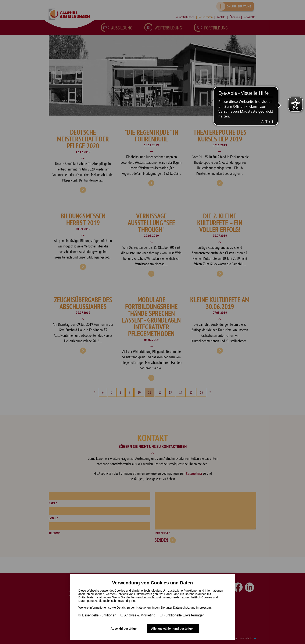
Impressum (203, 608)
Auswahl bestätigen (124, 629)
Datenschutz (181, 608)
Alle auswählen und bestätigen (173, 629)
